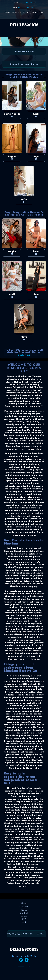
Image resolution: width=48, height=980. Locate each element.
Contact (24, 913)
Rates (24, 910)
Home (24, 904)
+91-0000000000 (27, 3)
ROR (24, 920)
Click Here (24, 355)
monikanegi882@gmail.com (28, 13)
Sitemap (24, 916)
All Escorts (24, 907)
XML (24, 923)
